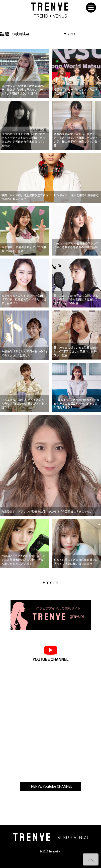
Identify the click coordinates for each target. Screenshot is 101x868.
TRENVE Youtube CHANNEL (50, 786)
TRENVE (50, 10)
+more (51, 582)
